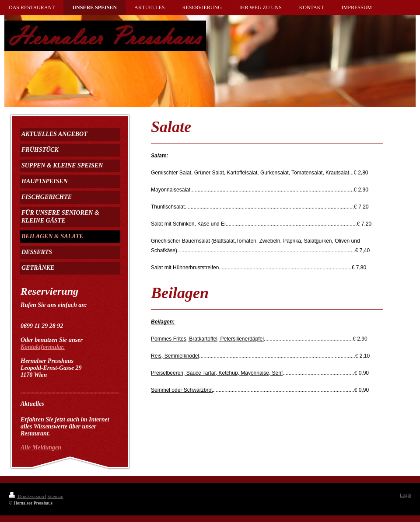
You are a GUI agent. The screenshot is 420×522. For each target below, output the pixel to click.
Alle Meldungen (41, 447)
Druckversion (27, 496)
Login (406, 495)
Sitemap (55, 496)
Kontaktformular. (43, 347)
